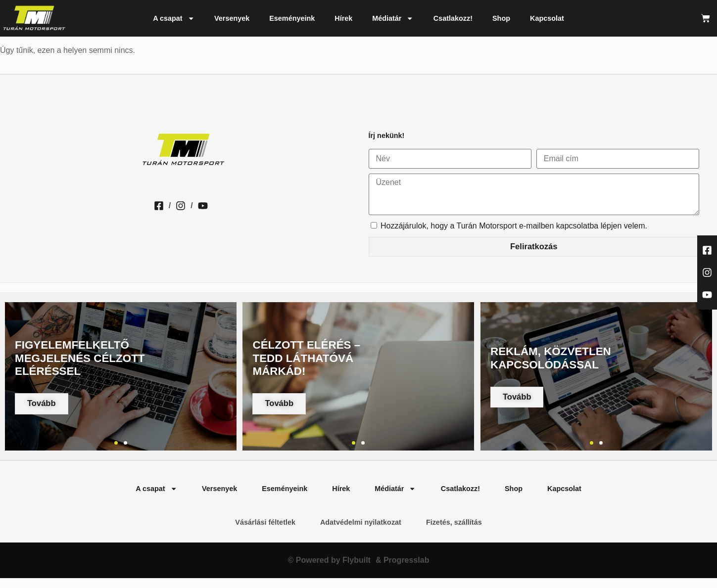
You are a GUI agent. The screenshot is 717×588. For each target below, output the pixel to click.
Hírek (343, 18)
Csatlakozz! (453, 18)
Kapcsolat (547, 18)
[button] (116, 443)
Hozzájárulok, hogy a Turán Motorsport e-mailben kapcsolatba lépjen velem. (514, 226)
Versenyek (232, 18)
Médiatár (393, 18)
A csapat (174, 18)
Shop (501, 18)
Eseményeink (292, 18)
